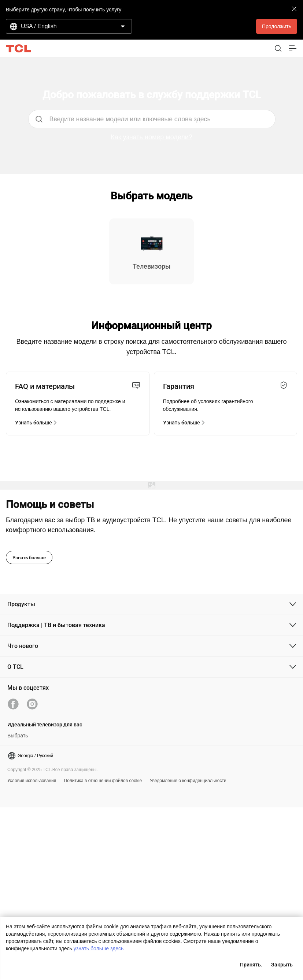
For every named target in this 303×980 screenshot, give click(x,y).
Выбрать (18, 736)
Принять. (251, 965)
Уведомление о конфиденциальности (188, 781)
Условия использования (32, 781)
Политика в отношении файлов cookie (103, 781)
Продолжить (277, 26)
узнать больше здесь (99, 948)
